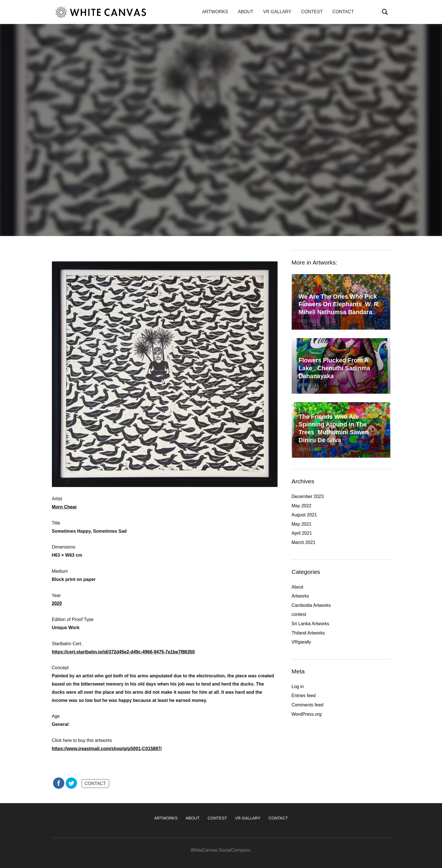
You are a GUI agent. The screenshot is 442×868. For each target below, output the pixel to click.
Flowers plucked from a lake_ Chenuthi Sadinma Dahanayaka (337, 367)
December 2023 (308, 496)
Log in (298, 687)
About (298, 587)
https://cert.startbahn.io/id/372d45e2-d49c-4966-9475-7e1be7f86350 (123, 652)
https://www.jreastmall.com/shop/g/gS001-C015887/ (107, 749)
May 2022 (302, 506)
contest (299, 614)
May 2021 (302, 524)
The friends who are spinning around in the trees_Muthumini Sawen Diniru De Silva (337, 427)
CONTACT (343, 12)
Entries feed (304, 696)
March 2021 (304, 542)
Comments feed (308, 705)
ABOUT (246, 12)
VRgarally (301, 642)
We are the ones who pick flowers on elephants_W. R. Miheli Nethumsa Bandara (341, 299)
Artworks (300, 596)
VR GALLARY (277, 12)
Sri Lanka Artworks (310, 624)
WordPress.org (307, 714)
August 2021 (304, 515)
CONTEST (312, 12)
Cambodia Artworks (311, 605)
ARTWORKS (215, 12)
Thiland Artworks (308, 633)
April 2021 (302, 533)
